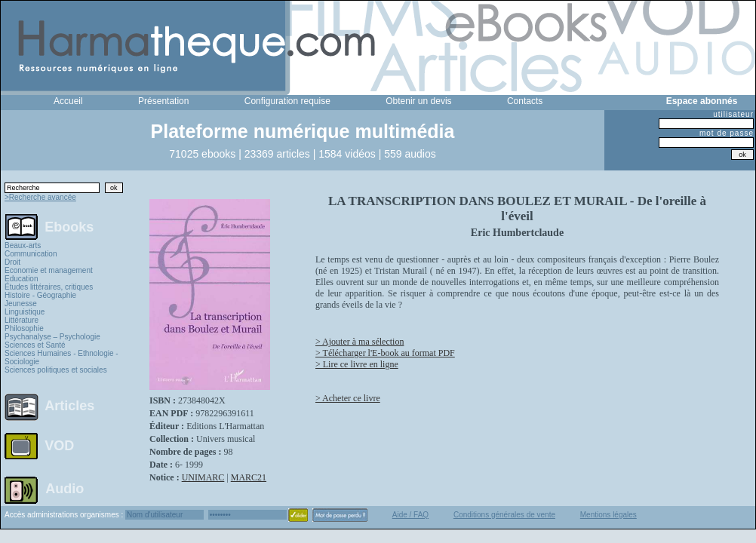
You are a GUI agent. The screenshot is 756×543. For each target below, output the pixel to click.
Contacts (525, 101)
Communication (31, 254)
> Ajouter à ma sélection (360, 342)
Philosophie (24, 328)
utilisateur (733, 114)
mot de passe (727, 133)
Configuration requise (287, 101)
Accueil (68, 101)
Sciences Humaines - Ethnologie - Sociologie (61, 357)
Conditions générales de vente (504, 515)
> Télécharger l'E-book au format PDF (385, 353)
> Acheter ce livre (348, 398)
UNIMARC (203, 477)
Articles (69, 406)
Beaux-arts (23, 245)
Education (21, 279)
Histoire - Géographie (40, 295)
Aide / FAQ (410, 515)
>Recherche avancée (40, 197)
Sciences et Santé (35, 345)
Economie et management (49, 270)
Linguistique (25, 312)
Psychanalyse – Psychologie (52, 337)
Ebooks (69, 226)
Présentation (163, 101)
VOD (59, 446)
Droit (12, 262)
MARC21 (249, 477)
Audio (65, 488)
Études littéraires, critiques (49, 287)
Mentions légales (608, 515)
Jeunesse (21, 304)
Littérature (22, 320)
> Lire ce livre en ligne (357, 364)
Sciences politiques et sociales (56, 370)
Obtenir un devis (418, 101)
